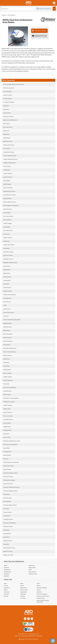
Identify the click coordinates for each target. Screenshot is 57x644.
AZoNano (6, 568)
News (5, 584)
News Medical (32, 572)
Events (22, 586)
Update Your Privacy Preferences (29, 639)
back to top (52, 606)
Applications (24, 588)
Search (39, 586)
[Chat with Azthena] (53, 641)
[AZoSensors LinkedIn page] (25, 619)
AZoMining (31, 565)
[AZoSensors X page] (32, 619)
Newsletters (24, 592)
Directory (6, 594)
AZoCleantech (8, 572)
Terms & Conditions (42, 594)
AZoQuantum (32, 568)
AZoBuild (6, 576)
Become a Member (42, 588)
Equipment (7, 588)
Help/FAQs (23, 594)
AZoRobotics (7, 570)
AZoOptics (7, 574)
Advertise (39, 592)
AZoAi (30, 570)
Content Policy (41, 598)
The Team (23, 598)
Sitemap (23, 596)
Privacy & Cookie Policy (43, 596)
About (38, 584)
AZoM (5, 565)
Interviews (7, 592)
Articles (6, 586)
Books (22, 584)
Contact (39, 590)
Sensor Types (24, 590)
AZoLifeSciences (33, 574)
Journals (6, 596)
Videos (6, 590)
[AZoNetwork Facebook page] (28, 619)
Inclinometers (12, 15)
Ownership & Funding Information (43, 601)
